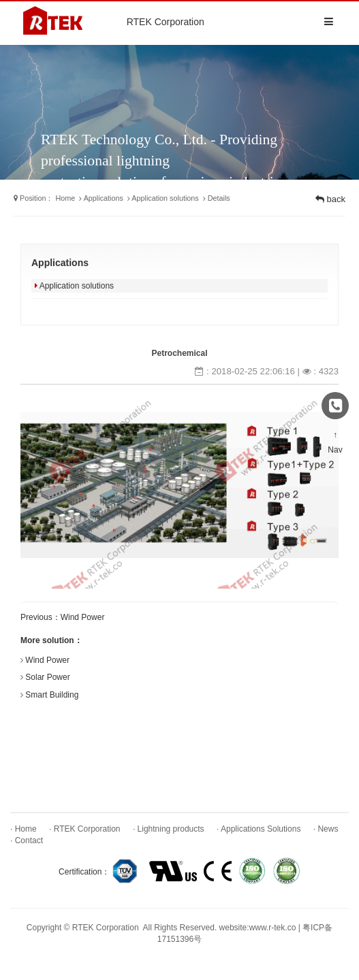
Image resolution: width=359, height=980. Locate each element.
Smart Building (52, 695)
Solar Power (47, 677)
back (330, 199)
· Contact (27, 840)
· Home (24, 829)
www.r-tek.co (273, 928)
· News (326, 829)
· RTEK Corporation (85, 829)
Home (65, 198)
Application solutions (165, 198)
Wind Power (83, 617)
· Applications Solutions (259, 829)
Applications (104, 198)
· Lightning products (169, 829)
